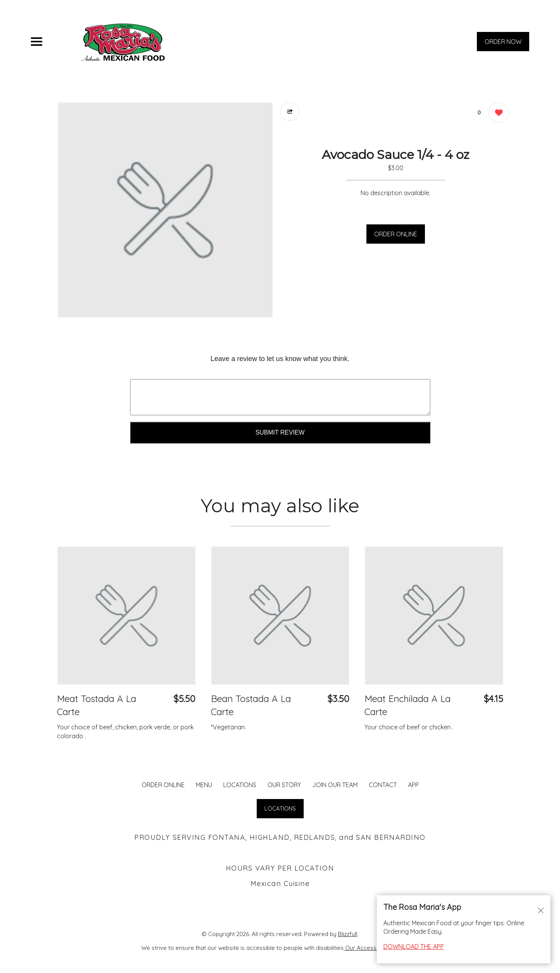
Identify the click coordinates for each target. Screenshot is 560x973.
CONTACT (383, 785)
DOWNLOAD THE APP (414, 946)
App (413, 785)
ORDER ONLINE (396, 234)
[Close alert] (541, 910)
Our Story (284, 785)
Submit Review (280, 432)
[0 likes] (497, 113)
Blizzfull (348, 934)
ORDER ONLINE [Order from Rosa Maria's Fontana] (163, 785)
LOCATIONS (240, 785)
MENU (204, 785)
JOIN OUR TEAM (335, 785)
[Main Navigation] (37, 42)
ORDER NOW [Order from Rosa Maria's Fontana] (503, 42)
